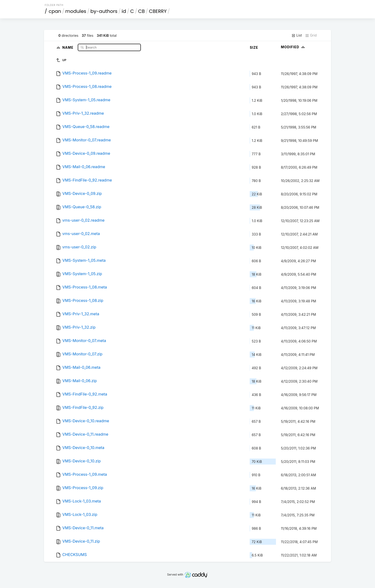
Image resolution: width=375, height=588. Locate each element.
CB (141, 11)
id (124, 11)
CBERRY (158, 11)
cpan (55, 11)
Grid (311, 35)
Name (68, 47)
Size (254, 47)
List (297, 35)
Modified (293, 47)
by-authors (104, 11)
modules (76, 11)
